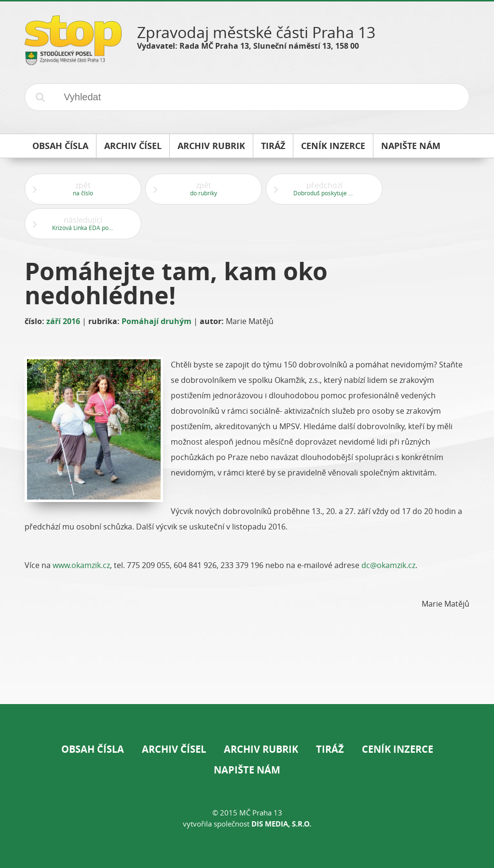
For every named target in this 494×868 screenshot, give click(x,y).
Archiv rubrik (261, 749)
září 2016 (63, 321)
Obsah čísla (93, 749)
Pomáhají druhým (157, 321)
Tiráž (330, 749)
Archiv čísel (174, 749)
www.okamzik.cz (81, 565)
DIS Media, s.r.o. (281, 824)
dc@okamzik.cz (388, 565)
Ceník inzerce (398, 749)
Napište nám (247, 770)
